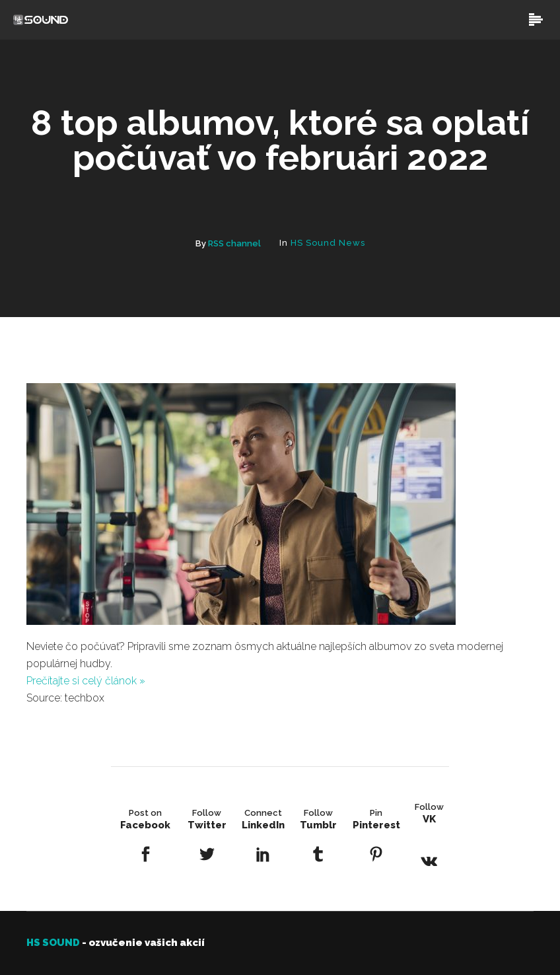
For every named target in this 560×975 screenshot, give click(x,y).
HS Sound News (328, 243)
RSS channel (234, 243)
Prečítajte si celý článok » (86, 681)
